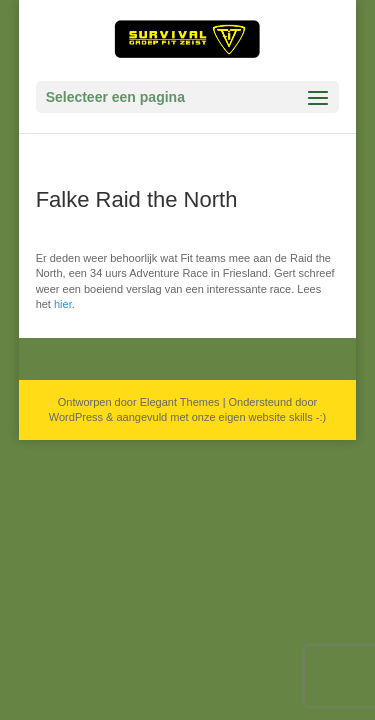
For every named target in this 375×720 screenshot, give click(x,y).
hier (63, 304)
